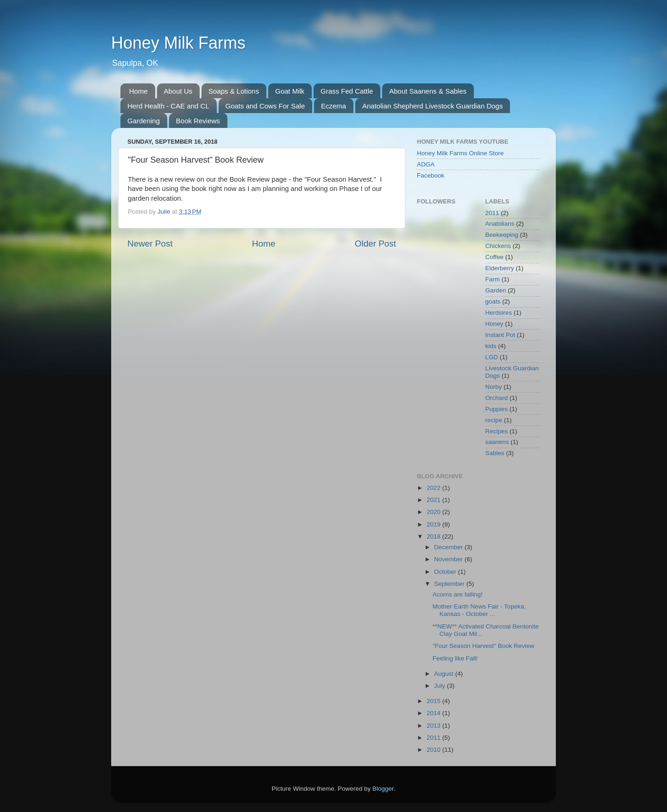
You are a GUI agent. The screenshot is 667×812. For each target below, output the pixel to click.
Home (138, 91)
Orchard (497, 398)
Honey (494, 324)
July (440, 686)
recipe (494, 420)
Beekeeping (502, 235)
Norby (494, 387)
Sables (495, 453)
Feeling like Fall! (455, 658)
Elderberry (500, 268)
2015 (434, 701)
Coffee (495, 257)
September (450, 584)
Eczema (333, 106)
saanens (497, 442)
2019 (434, 524)
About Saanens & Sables (428, 91)
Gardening (144, 121)
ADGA (426, 164)
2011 (492, 213)
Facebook (431, 175)
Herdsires (499, 313)
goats (493, 301)
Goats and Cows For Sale (265, 106)
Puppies (497, 409)
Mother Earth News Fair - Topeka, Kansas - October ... (479, 610)
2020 (434, 512)
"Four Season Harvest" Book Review (484, 646)
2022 (434, 488)
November (449, 559)
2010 (434, 750)
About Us (178, 91)
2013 (434, 726)
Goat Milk (290, 91)
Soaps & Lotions (234, 91)
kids (491, 346)
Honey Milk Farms (178, 43)
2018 (434, 536)
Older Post (375, 244)
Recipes (497, 431)
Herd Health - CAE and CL (168, 106)
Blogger (383, 789)
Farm (493, 279)
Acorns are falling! (458, 594)
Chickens (498, 246)
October (446, 572)
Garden (496, 290)
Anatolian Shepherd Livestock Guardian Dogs (433, 106)
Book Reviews (198, 121)
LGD (492, 357)
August (445, 674)
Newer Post (150, 244)
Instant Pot (500, 335)
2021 (434, 500)
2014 (434, 713)
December (449, 547)
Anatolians (500, 224)
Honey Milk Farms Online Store (460, 153)
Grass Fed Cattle (347, 91)
